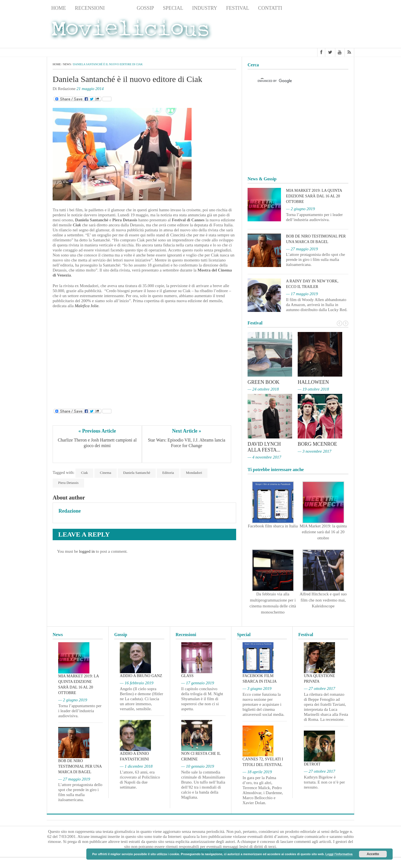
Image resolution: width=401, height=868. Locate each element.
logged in (87, 551)
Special (173, 8)
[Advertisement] (310, 31)
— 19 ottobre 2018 (313, 389)
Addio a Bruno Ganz (141, 675)
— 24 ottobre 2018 (263, 389)
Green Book (264, 382)
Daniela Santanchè (137, 473)
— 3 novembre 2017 (315, 451)
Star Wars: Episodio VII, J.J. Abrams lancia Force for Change (187, 443)
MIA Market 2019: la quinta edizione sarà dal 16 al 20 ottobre (314, 196)
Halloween (313, 382)
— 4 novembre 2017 (264, 456)
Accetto (373, 854)
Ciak (85, 473)
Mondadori (195, 473)
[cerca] (293, 81)
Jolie (86, 306)
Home (59, 8)
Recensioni (90, 8)
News (121, 8)
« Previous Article (97, 431)
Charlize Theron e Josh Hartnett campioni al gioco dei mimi (98, 443)
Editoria (169, 473)
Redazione (70, 511)
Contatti (270, 8)
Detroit (312, 764)
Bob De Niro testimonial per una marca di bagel (80, 766)
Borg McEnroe (318, 444)
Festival (238, 8)
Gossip (145, 8)
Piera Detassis (68, 483)
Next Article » (187, 431)
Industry (205, 8)
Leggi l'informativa (339, 854)
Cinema (106, 473)
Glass (187, 675)
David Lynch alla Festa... (264, 447)
